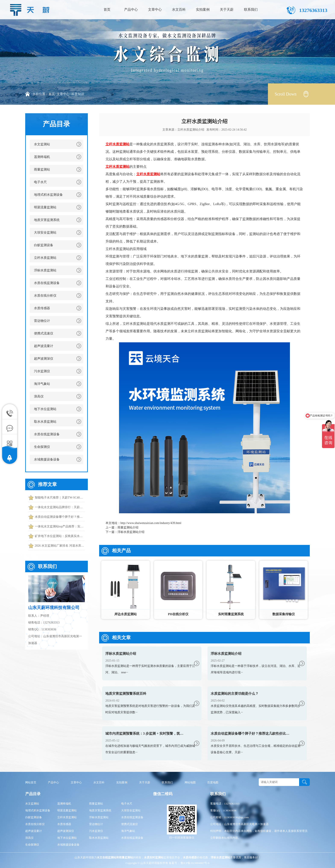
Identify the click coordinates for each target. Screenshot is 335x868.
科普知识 (78, 94)
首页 (107, 10)
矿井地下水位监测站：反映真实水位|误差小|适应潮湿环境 (60, 536)
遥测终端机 (42, 157)
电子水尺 (40, 182)
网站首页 (31, 782)
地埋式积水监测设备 (48, 195)
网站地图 (190, 782)
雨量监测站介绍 (128, 527)
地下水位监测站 (45, 409)
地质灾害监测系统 (47, 220)
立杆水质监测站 (45, 258)
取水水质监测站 (45, 422)
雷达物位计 (42, 321)
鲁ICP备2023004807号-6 (195, 863)
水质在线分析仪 (45, 296)
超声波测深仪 (44, 359)
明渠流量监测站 (45, 207)
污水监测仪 (42, 371)
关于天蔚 (227, 10)
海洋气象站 (42, 384)
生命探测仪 (42, 447)
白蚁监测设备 (44, 245)
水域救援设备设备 (47, 459)
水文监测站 (42, 144)
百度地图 (213, 782)
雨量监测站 (42, 169)
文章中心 (155, 10)
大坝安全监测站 (45, 232)
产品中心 (131, 10)
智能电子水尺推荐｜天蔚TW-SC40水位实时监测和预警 (60, 498)
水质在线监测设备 (47, 283)
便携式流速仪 (44, 333)
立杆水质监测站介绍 (191, 130)
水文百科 (179, 10)
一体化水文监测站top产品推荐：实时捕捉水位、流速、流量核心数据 (60, 526)
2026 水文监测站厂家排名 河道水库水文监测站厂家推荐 (60, 546)
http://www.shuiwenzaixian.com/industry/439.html (151, 523)
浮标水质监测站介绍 (131, 532)
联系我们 (251, 10)
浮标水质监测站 (45, 270)
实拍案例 (203, 10)
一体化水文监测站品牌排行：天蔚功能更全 (60, 507)
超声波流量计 (44, 346)
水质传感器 (42, 308)
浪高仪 (39, 396)
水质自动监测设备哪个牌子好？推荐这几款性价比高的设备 (60, 517)
